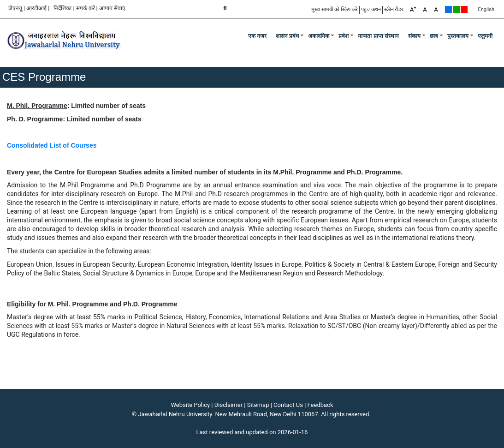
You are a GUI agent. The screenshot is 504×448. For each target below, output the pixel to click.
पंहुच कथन (371, 9)
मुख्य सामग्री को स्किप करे (335, 9)
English (486, 9)
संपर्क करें (86, 8)
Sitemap (258, 405)
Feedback (320, 405)
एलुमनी (485, 36)
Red (464, 9)
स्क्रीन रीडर (394, 9)
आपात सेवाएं (112, 8)
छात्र (434, 36)
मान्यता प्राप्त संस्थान (378, 36)
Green (456, 9)
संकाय (414, 36)
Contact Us (288, 405)
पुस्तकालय (458, 36)
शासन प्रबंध (287, 36)
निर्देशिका (62, 8)
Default (448, 9)
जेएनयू (15, 8)
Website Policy (191, 405)
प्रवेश (344, 36)
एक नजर (257, 36)
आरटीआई (36, 8)
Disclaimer (228, 405)
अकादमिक (319, 36)
